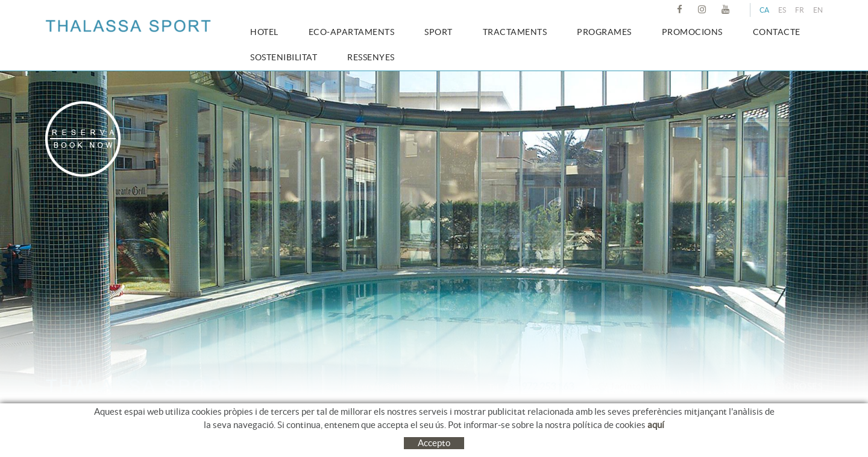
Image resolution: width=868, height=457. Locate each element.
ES (782, 10)
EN (818, 10)
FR (800, 10)
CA (764, 10)
